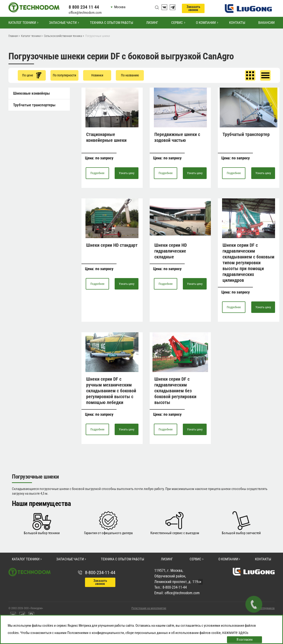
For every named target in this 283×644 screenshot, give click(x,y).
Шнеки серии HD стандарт (112, 245)
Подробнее (97, 173)
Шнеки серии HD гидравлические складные (171, 251)
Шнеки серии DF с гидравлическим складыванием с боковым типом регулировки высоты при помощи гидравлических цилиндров (248, 263)
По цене (32, 75)
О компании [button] (206, 23)
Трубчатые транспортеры (34, 105)
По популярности (64, 75)
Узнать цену (127, 173)
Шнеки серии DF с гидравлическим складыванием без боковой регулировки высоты (175, 391)
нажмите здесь (235, 632)
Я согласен (245, 640)
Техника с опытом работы (111, 23)
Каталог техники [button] (22, 23)
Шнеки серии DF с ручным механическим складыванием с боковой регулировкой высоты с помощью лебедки (111, 391)
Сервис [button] (177, 23)
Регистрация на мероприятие (149, 608)
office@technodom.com (85, 13)
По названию (130, 75)
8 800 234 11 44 (84, 7)
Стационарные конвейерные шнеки (106, 137)
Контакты (237, 23)
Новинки (97, 75)
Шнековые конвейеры (31, 93)
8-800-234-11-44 (100, 572)
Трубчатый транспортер (246, 134)
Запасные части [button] (63, 23)
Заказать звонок (193, 8)
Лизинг (152, 23)
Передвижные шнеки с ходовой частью (177, 137)
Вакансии (266, 23)
